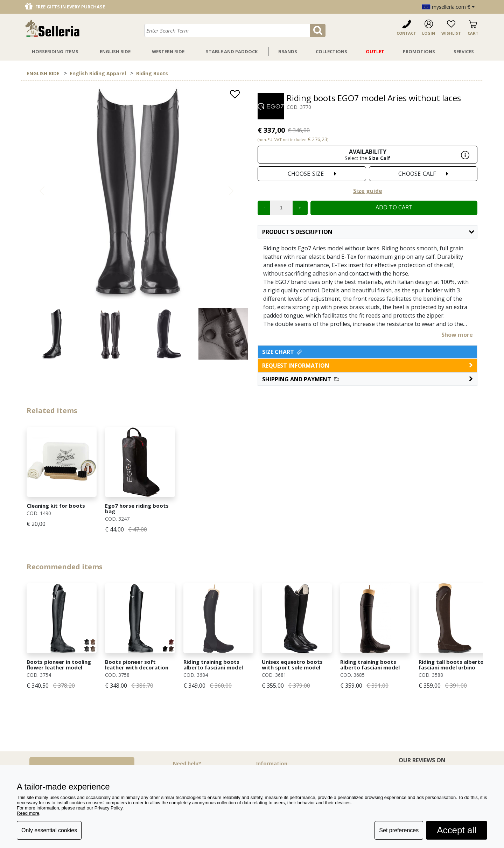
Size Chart (283, 352)
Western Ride (168, 51)
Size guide (368, 191)
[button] (367, 379)
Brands (288, 51)
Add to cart (394, 207)
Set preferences (399, 830)
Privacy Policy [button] (108, 808)
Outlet (375, 51)
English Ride (115, 51)
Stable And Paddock (232, 51)
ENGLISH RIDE (43, 73)
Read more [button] (28, 813)
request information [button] (367, 366)
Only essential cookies (49, 830)
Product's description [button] (368, 232)
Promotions (419, 51)
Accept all (457, 830)
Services (464, 51)
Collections (331, 51)
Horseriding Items (55, 51)
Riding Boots (152, 73)
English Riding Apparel (98, 73)
